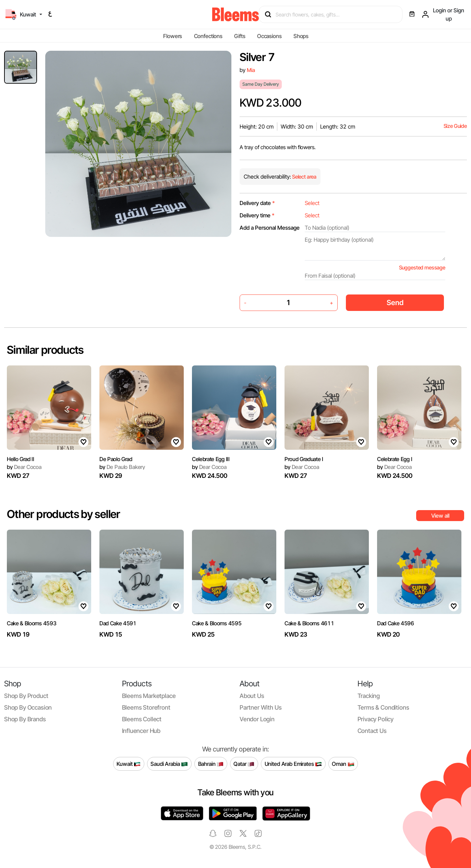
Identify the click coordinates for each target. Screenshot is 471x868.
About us (252, 696)
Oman (343, 764)
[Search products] (334, 14)
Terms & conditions (383, 707)
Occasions (269, 36)
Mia (251, 70)
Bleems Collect (142, 719)
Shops (301, 36)
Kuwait (129, 764)
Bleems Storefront (146, 707)
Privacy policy (376, 719)
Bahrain (211, 764)
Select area (304, 177)
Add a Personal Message (270, 228)
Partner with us (261, 707)
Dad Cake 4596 (396, 623)
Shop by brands (25, 719)
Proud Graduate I (304, 459)
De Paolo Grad (116, 459)
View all (440, 516)
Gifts (240, 36)
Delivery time (257, 215)
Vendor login (257, 719)
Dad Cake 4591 (118, 623)
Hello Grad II (21, 459)
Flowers (173, 36)
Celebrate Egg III (211, 459)
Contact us (372, 731)
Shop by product (26, 696)
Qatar (244, 764)
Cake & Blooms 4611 (309, 623)
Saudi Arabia (169, 764)
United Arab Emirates (293, 764)
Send (395, 303)
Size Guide (455, 126)
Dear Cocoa (24, 467)
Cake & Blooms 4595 (217, 623)
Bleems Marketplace (149, 696)
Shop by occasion (28, 707)
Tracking (369, 696)
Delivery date (257, 203)
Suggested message (422, 268)
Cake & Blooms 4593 (32, 623)
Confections (208, 36)
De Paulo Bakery (122, 467)
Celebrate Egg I (395, 459)
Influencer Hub (141, 731)
